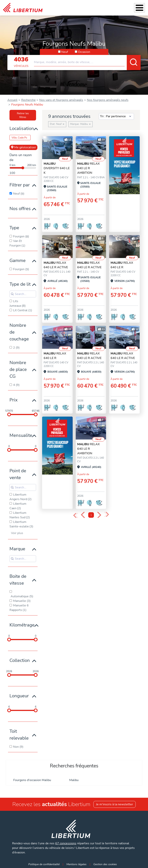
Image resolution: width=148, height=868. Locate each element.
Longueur (19, 696)
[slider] (9, 414)
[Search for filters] (23, 294)
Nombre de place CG (18, 369)
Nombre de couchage (19, 332)
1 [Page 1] (91, 515)
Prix (14, 400)
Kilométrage (22, 625)
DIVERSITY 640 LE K (57, 168)
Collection (20, 660)
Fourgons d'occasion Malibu (32, 780)
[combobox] (87, 61)
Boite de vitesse (18, 580)
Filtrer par (20, 185)
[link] (23, 8)
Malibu (74, 780)
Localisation (22, 128)
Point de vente (18, 474)
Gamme (18, 260)
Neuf (65, 52)
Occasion (84, 52)
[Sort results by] (116, 117)
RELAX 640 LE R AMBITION (88, 168)
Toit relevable (19, 735)
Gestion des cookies (105, 864)
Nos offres (20, 209)
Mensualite (21, 435)
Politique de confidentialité (44, 864)
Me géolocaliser (23, 147)
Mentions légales (76, 864)
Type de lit (20, 284)
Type (14, 228)
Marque (17, 549)
